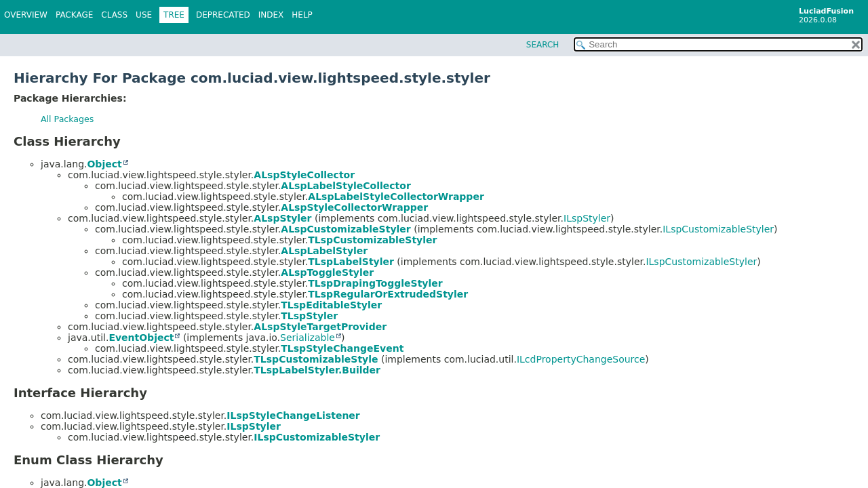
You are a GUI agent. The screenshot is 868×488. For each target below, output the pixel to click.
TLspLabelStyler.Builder (317, 370)
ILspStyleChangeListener (293, 415)
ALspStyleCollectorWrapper (354, 207)
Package (74, 15)
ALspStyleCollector (304, 175)
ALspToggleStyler (327, 272)
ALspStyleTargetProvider (320, 327)
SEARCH (543, 45)
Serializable (308, 338)
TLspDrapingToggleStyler (375, 283)
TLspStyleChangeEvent (342, 348)
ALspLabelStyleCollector (346, 186)
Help (302, 15)
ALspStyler (282, 218)
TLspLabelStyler (351, 262)
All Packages (67, 119)
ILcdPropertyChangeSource (581, 359)
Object (104, 164)
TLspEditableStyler (331, 305)
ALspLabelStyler (324, 251)
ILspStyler (587, 218)
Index (271, 15)
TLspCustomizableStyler (372, 240)
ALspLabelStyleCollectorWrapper (396, 197)
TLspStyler (309, 316)
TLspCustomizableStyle (316, 359)
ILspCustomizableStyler (718, 229)
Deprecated (223, 15)
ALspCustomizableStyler (346, 229)
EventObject (141, 338)
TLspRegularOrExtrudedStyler (388, 294)
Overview (26, 15)
